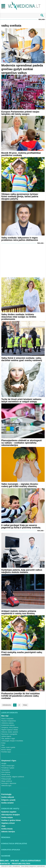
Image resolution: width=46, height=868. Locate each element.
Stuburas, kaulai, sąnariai (10, 732)
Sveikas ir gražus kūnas (11, 820)
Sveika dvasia (7, 829)
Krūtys (3, 743)
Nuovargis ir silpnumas (9, 783)
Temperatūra (5, 770)
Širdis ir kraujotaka (7, 719)
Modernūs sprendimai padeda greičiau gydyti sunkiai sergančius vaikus (22, 69)
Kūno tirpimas (6, 772)
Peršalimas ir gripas (8, 768)
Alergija (4, 763)
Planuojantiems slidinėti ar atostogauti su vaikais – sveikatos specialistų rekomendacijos (22, 443)
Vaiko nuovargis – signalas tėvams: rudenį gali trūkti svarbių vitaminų (20, 485)
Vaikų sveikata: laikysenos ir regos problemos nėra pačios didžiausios (20, 239)
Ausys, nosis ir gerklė (8, 747)
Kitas (25, 705)
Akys (3, 745)
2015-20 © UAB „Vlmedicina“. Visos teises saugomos (19, 866)
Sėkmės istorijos (8, 832)
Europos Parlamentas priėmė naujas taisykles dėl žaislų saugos (20, 113)
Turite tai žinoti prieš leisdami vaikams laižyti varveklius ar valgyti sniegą (21, 400)
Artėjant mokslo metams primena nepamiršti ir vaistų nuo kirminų (19, 612)
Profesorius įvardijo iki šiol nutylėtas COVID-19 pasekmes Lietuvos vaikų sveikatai (21, 696)
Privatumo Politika (21, 864)
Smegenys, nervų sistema (10, 727)
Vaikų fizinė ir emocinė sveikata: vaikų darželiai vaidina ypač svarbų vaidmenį (22, 359)
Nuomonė (6, 856)
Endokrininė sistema (8, 725)
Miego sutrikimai (7, 781)
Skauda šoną (6, 774)
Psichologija (6, 794)
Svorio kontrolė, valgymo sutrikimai (13, 777)
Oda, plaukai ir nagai (8, 739)
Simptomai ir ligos (9, 761)
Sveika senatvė (7, 803)
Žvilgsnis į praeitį (8, 800)
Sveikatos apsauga (11, 850)
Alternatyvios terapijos (11, 815)
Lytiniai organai (6, 736)
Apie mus (15, 861)
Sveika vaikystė (8, 797)
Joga (3, 826)
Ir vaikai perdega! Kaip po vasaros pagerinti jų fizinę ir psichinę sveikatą (21, 526)
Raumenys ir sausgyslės (9, 734)
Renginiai (6, 837)
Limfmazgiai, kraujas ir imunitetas (12, 741)
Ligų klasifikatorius (31, 861)
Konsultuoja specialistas (14, 844)
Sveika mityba (7, 817)
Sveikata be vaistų (10, 809)
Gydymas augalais (9, 812)
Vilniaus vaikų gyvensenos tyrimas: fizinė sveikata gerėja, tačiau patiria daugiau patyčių (20, 196)
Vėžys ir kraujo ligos (8, 766)
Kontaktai (5, 864)
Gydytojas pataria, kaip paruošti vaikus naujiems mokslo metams (22, 571)
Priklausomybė (6, 779)
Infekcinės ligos (6, 786)
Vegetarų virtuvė (8, 823)
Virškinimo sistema (7, 723)
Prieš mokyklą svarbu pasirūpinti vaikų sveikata (22, 653)
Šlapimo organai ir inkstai (10, 730)
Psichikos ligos (6, 752)
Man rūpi (5, 716)
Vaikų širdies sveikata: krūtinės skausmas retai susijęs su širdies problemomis (19, 317)
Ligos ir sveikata (10, 713)
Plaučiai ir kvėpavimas (9, 721)
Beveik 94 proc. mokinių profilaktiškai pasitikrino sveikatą (21, 154)
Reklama (42, 20)
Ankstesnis (7, 705)
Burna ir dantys (6, 750)
